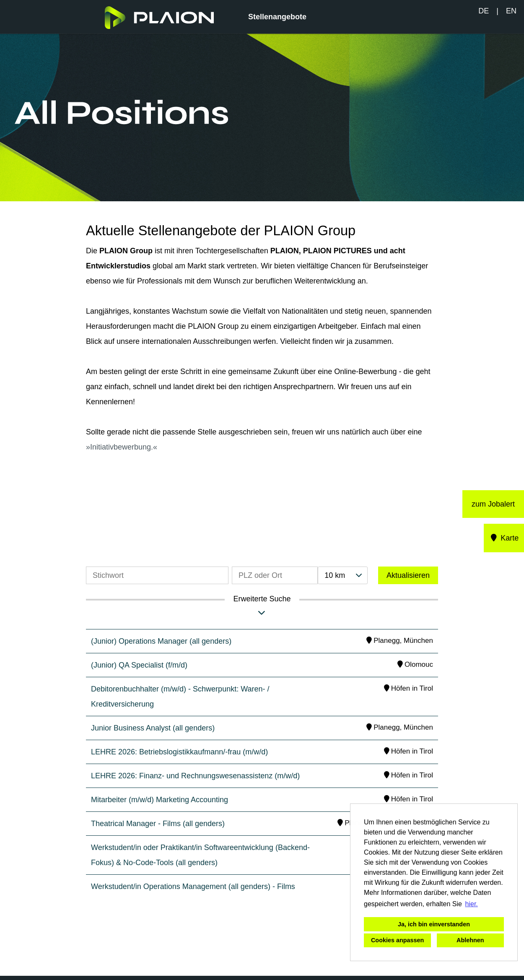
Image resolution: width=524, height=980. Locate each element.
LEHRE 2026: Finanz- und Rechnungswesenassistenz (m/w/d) (195, 776)
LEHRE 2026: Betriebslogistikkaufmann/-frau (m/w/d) (179, 752)
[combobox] (342, 575)
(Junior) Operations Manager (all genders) (161, 641)
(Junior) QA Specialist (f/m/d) (139, 665)
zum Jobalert (493, 504)
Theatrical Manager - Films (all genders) (158, 824)
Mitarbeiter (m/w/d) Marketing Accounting (160, 800)
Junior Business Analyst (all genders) (153, 728)
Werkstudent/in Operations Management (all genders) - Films (193, 886)
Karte (504, 538)
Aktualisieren (408, 575)
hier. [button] (472, 904)
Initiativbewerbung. (122, 447)
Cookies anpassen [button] (397, 940)
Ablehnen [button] (470, 940)
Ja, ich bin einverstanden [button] (434, 924)
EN (511, 11)
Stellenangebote (277, 17)
